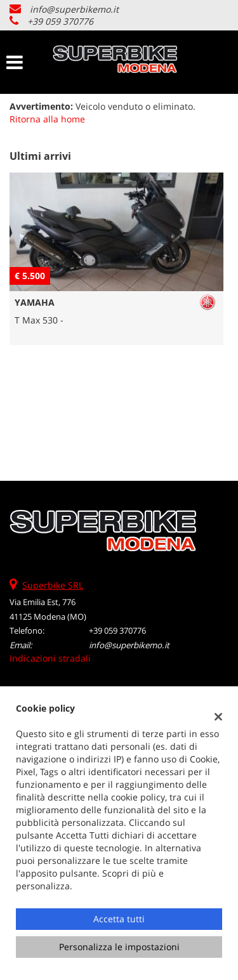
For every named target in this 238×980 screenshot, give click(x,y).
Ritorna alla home (47, 119)
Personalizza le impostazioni (119, 947)
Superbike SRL (53, 585)
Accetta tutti (119, 919)
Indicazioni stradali (50, 658)
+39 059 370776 (60, 21)
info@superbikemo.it (74, 9)
